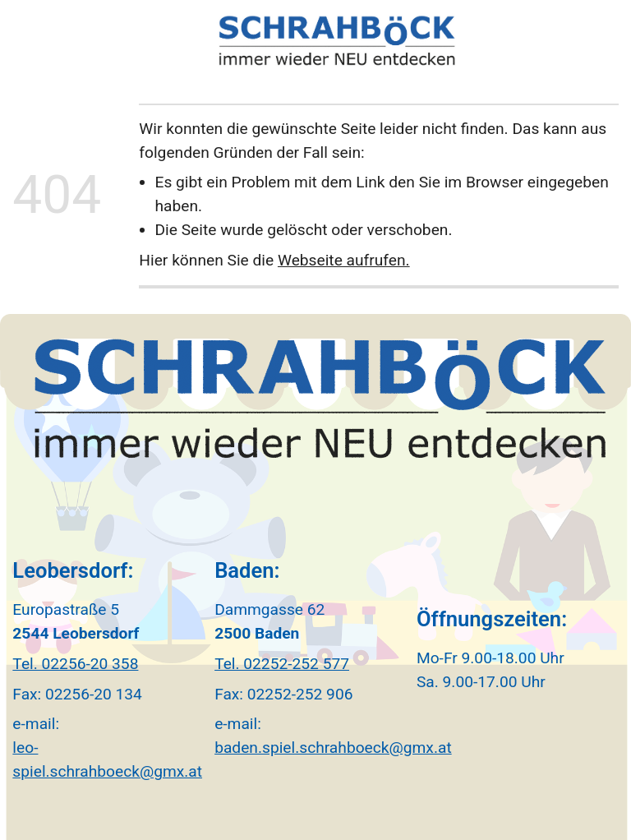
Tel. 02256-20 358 (75, 664)
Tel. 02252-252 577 (282, 664)
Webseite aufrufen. (344, 260)
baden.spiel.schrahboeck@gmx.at (333, 748)
